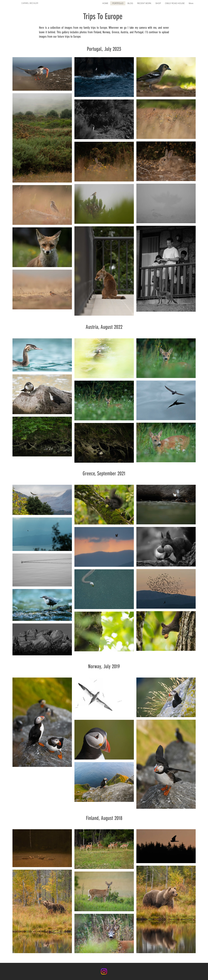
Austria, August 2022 (104, 327)
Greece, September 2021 (104, 474)
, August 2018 (110, 818)
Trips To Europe (103, 16)
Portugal (94, 49)
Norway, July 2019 (104, 666)
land (95, 818)
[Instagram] (104, 971)
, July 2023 (111, 49)
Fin (88, 818)
